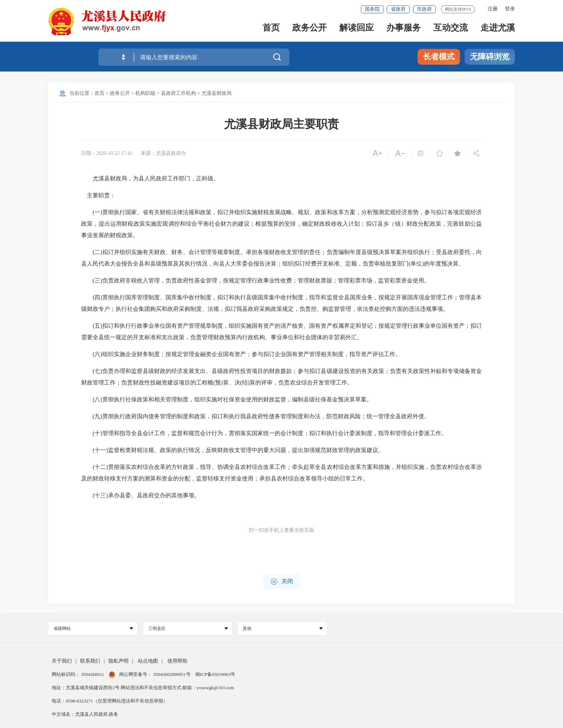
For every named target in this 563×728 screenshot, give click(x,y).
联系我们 (90, 661)
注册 (493, 9)
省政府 (398, 9)
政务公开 (310, 29)
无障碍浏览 (490, 57)
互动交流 (451, 29)
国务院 (372, 9)
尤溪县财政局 (217, 93)
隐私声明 (118, 661)
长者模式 (439, 57)
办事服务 (404, 29)
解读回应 (357, 29)
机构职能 (145, 93)
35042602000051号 (173, 674)
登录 (510, 9)
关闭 (282, 582)
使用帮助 (177, 661)
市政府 (424, 9)
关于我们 (62, 661)
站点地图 (148, 661)
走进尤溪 (498, 29)
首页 (271, 29)
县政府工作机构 (178, 93)
